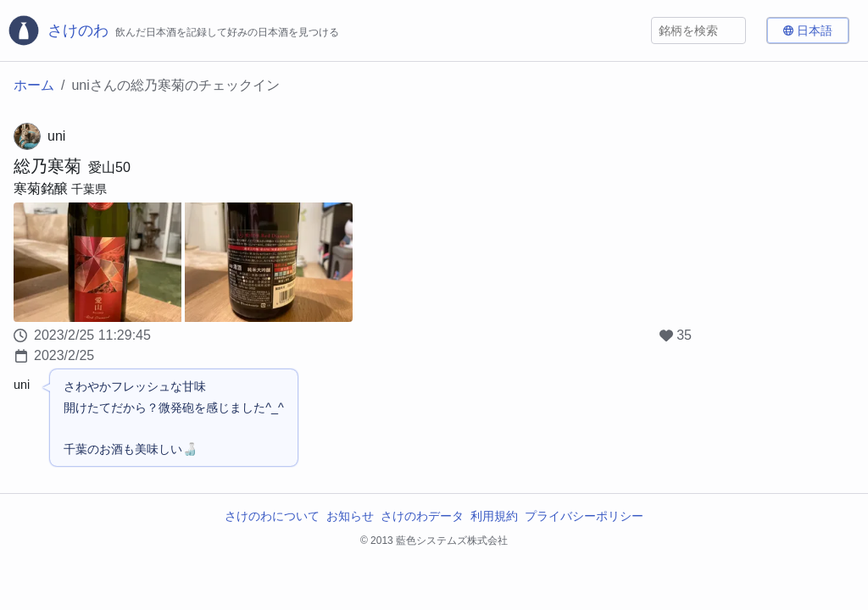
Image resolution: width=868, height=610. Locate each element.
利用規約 (494, 516)
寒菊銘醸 (41, 189)
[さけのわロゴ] (173, 30)
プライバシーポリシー (584, 516)
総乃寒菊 (47, 166)
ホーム (34, 85)
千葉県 (89, 189)
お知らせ (350, 516)
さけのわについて (272, 516)
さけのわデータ (422, 516)
